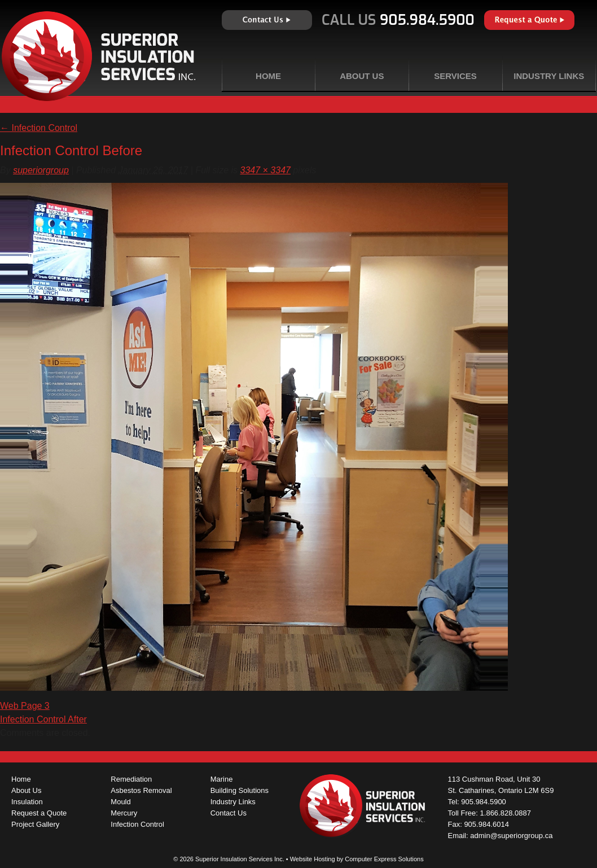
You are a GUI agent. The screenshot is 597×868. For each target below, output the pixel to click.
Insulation (27, 802)
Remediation (131, 779)
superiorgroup (41, 170)
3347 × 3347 (265, 170)
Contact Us (267, 20)
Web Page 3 (25, 706)
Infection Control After (43, 719)
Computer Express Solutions (384, 859)
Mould (120, 802)
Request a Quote (529, 20)
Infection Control (39, 128)
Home (268, 76)
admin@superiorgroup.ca (511, 836)
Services (455, 76)
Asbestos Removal (141, 790)
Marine (222, 779)
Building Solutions (240, 790)
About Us (362, 76)
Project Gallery (35, 824)
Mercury (124, 813)
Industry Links (549, 76)
